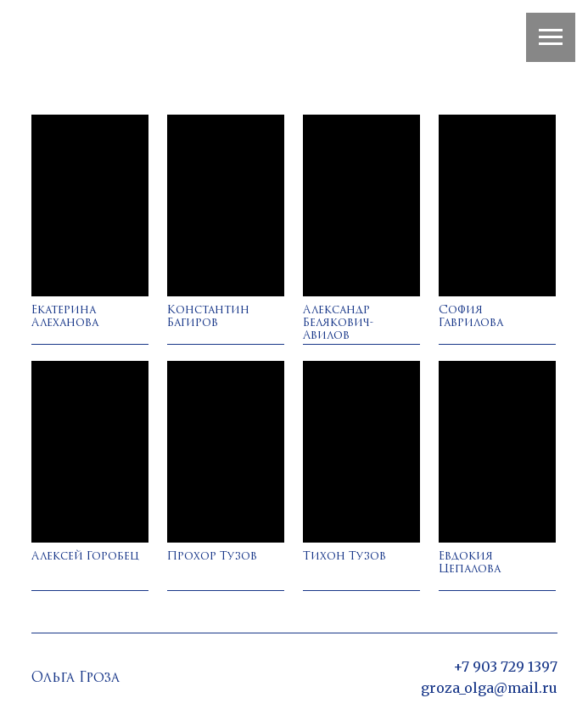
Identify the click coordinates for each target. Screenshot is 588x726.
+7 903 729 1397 (505, 667)
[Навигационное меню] (551, 37)
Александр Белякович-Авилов (338, 323)
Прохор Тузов (212, 557)
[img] (90, 205)
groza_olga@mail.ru (489, 688)
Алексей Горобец (85, 557)
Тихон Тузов (344, 557)
